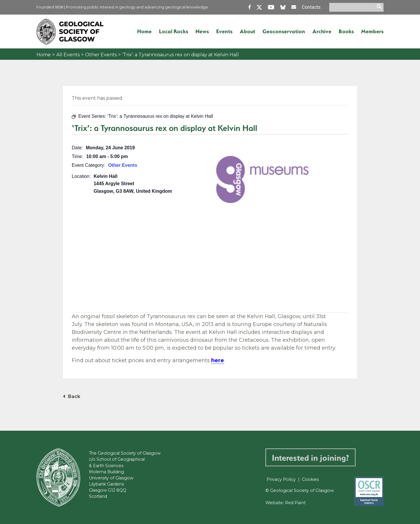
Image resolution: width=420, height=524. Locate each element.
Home (144, 31)
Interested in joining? (310, 457)
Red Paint (295, 503)
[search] (380, 7)
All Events (68, 55)
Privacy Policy (281, 479)
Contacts (311, 7)
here (218, 360)
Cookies (310, 479)
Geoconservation (284, 31)
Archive (322, 31)
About (247, 31)
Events (224, 31)
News (202, 31)
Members (372, 31)
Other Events (101, 55)
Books (346, 31)
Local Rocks (174, 31)
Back (74, 396)
